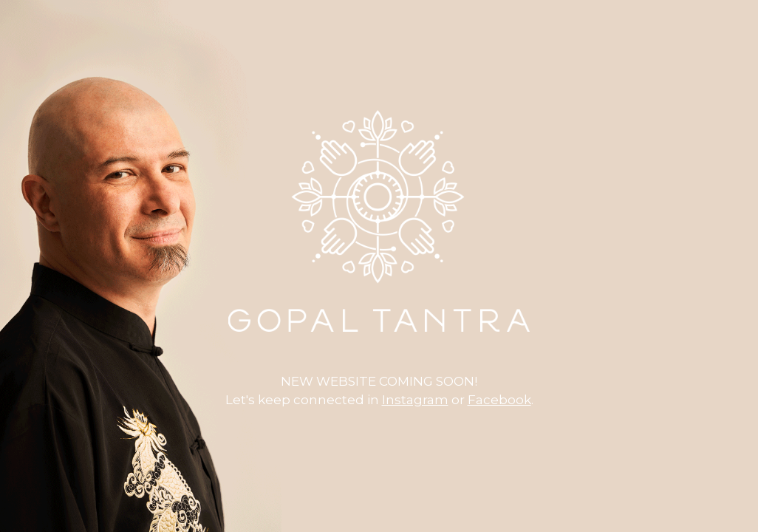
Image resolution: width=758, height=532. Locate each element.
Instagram (415, 400)
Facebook (499, 400)
